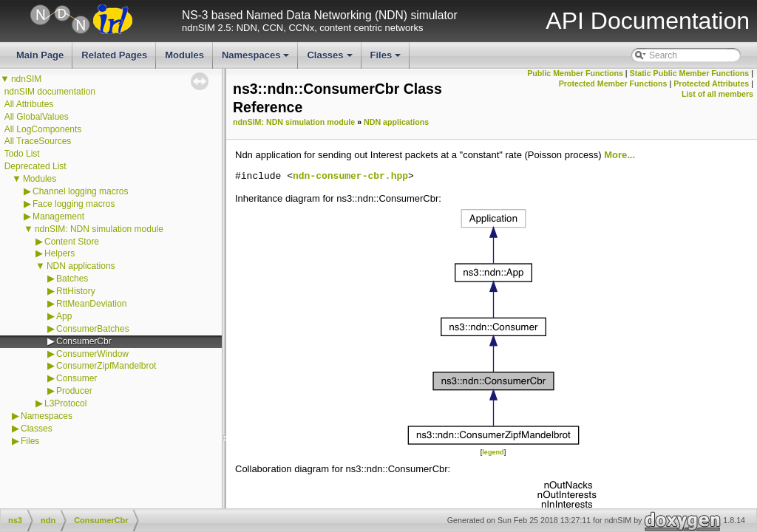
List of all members (717, 94)
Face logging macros (74, 204)
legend (493, 452)
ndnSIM (26, 79)
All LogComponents (43, 129)
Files (387, 59)
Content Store (72, 242)
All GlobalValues (37, 117)
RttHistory (76, 291)
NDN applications (81, 266)
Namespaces (257, 59)
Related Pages (114, 55)
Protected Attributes (711, 83)
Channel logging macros (80, 191)
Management (58, 216)
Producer (74, 391)
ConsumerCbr (84, 341)
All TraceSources (38, 141)
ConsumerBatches (93, 329)
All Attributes (29, 104)
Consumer (77, 378)
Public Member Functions (575, 73)
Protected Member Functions (613, 83)
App (64, 316)
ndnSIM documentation (50, 92)
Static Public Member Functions (690, 73)
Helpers (60, 253)
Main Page (40, 55)
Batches (72, 279)
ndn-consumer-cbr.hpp (350, 177)
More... (619, 155)
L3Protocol (65, 403)
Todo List (22, 154)
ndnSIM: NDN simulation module (99, 229)
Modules (184, 55)
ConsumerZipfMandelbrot (106, 366)
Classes (330, 59)
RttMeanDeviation (91, 304)
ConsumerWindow (92, 354)
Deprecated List (35, 166)
